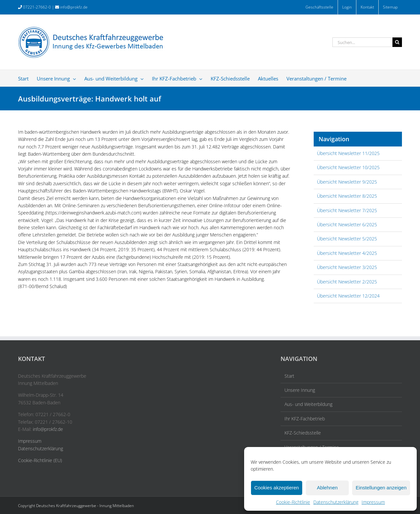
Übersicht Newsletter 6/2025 (347, 224)
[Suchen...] (362, 42)
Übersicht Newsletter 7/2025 (347, 210)
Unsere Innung (300, 390)
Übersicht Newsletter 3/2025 (347, 267)
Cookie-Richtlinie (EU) (40, 460)
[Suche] (397, 42)
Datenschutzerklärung (336, 502)
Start (289, 376)
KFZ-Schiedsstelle (303, 433)
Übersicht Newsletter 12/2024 (348, 296)
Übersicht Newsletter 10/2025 (348, 167)
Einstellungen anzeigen (381, 488)
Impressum (373, 502)
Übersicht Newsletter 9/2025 (347, 182)
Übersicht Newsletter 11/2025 (348, 153)
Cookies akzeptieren (277, 488)
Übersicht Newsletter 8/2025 (347, 196)
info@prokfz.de (74, 7)
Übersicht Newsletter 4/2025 (347, 253)
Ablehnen (327, 488)
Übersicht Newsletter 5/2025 (347, 239)
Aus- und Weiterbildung (308, 404)
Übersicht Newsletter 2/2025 (347, 282)
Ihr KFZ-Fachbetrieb (305, 419)
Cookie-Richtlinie (293, 502)
